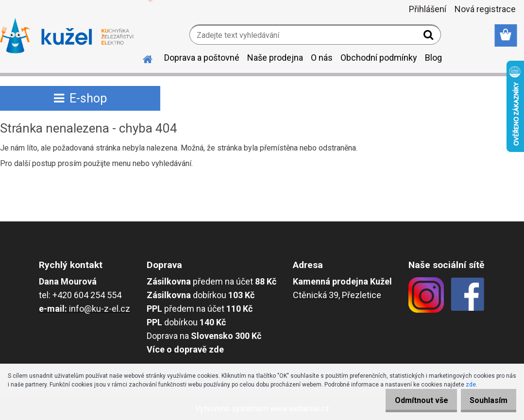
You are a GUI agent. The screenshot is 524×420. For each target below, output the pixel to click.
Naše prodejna (275, 58)
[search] (430, 37)
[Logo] (67, 36)
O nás (322, 58)
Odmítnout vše (411, 400)
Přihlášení (428, 9)
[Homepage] (142, 58)
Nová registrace (485, 9)
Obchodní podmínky (379, 58)
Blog (433, 58)
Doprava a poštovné (202, 58)
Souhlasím (485, 400)
